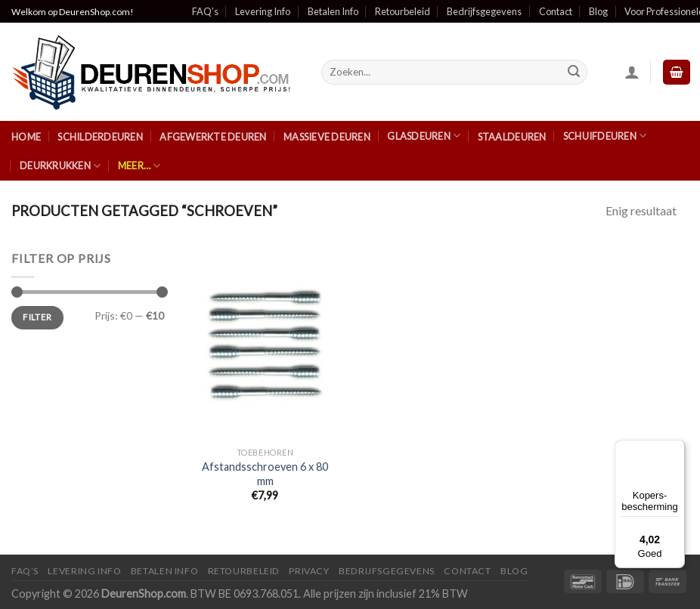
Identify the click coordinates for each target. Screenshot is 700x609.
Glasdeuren (424, 136)
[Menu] (676, 449)
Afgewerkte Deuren (213, 137)
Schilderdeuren (100, 137)
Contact (556, 11)
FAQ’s (205, 11)
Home (26, 137)
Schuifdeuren (605, 136)
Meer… (139, 166)
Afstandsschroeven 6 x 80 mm (265, 474)
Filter (37, 317)
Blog (598, 11)
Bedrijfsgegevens (484, 11)
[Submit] (574, 73)
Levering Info (263, 11)
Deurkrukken (60, 166)
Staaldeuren (512, 137)
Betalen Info (333, 11)
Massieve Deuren (327, 137)
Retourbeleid (403, 11)
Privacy (309, 571)
